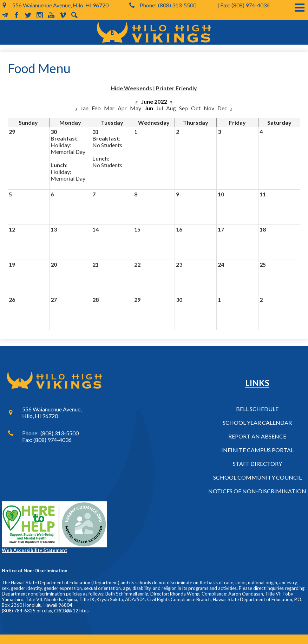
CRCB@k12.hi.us (71, 611)
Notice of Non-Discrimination (35, 571)
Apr (122, 108)
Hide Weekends (131, 88)
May (136, 108)
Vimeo (63, 15)
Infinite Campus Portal (257, 450)
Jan (84, 108)
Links (257, 383)
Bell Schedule (257, 409)
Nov (209, 108)
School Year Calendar (257, 422)
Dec (222, 108)
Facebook (17, 15)
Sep (184, 108)
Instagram (40, 15)
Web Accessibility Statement (34, 550)
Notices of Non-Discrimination (257, 491)
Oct (196, 108)
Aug (171, 108)
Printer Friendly (176, 88)
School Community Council (257, 477)
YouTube (51, 15)
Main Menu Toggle (300, 8)
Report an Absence (257, 436)
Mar (109, 108)
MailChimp (5, 15)
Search (74, 15)
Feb (96, 108)
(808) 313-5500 (177, 5)
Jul (160, 108)
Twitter (28, 15)
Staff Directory (257, 464)
